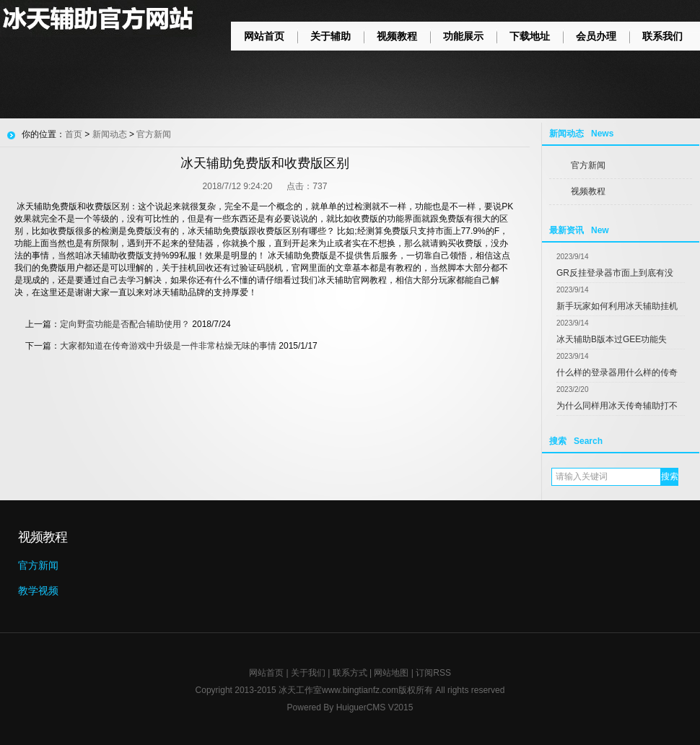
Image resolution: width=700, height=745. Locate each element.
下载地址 (530, 36)
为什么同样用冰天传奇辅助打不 (617, 406)
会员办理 (596, 36)
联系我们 (662, 36)
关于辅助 (331, 36)
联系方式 (350, 673)
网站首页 (264, 36)
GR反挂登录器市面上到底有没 (615, 273)
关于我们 (308, 673)
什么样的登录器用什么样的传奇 (617, 372)
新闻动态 (110, 134)
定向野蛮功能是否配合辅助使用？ (125, 324)
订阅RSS (433, 673)
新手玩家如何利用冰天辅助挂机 (617, 306)
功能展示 (463, 36)
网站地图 (391, 673)
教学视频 (38, 591)
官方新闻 (588, 165)
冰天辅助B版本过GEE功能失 (612, 339)
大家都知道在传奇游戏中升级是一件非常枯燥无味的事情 (168, 346)
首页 (74, 134)
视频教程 (397, 36)
